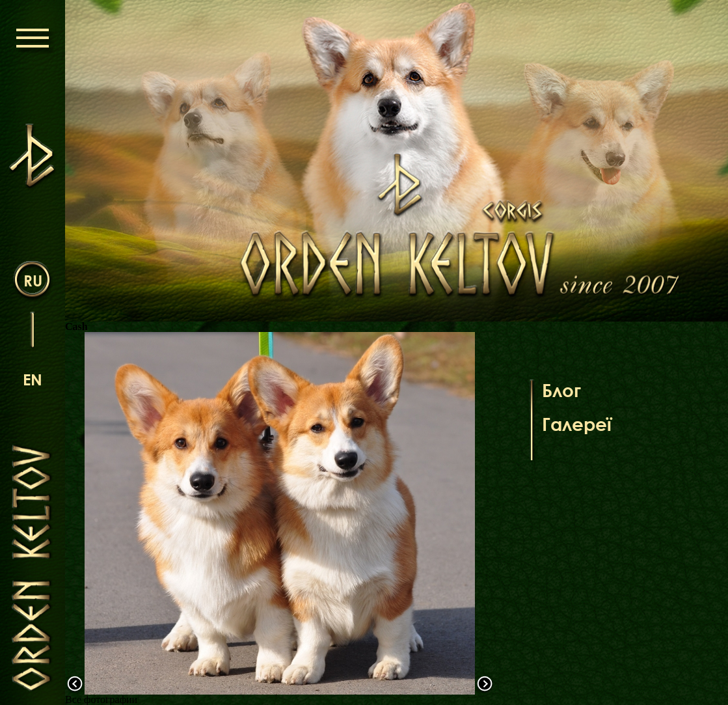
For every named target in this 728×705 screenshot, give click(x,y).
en (33, 379)
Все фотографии (101, 699)
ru (33, 280)
